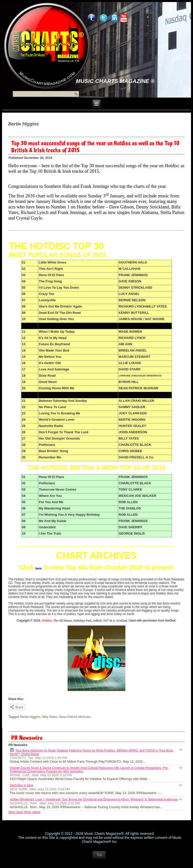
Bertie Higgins (30, 717)
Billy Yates (50, 717)
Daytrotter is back (21, 785)
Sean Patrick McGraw (75, 717)
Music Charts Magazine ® (115, 81)
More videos (32, 812)
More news (16, 812)
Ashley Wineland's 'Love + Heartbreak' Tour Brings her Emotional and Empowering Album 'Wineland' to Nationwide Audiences (94, 799)
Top (99, 855)
